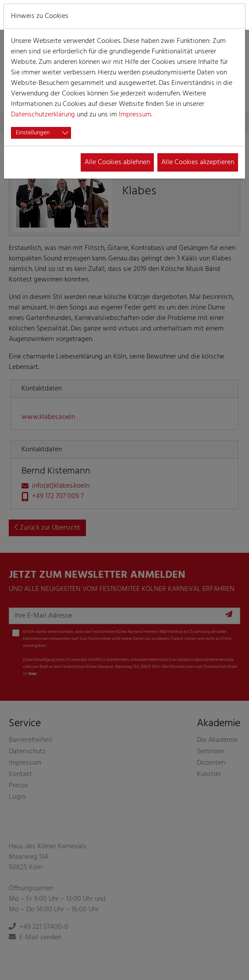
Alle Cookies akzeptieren (198, 162)
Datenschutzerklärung (43, 115)
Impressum (135, 115)
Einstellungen (33, 133)
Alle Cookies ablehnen (117, 162)
